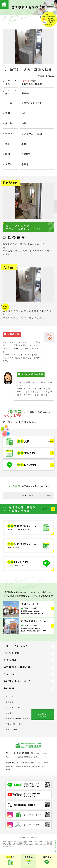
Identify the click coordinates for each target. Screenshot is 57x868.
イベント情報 (12, 653)
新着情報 (10, 702)
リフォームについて (16, 646)
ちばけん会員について (17, 681)
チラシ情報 (10, 660)
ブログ (9, 713)
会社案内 (9, 688)
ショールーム (12, 674)
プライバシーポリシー (16, 724)
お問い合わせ (12, 729)
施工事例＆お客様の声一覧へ (30, 486)
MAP (46, 757)
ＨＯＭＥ (10, 697)
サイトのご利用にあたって (18, 719)
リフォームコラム (14, 708)
